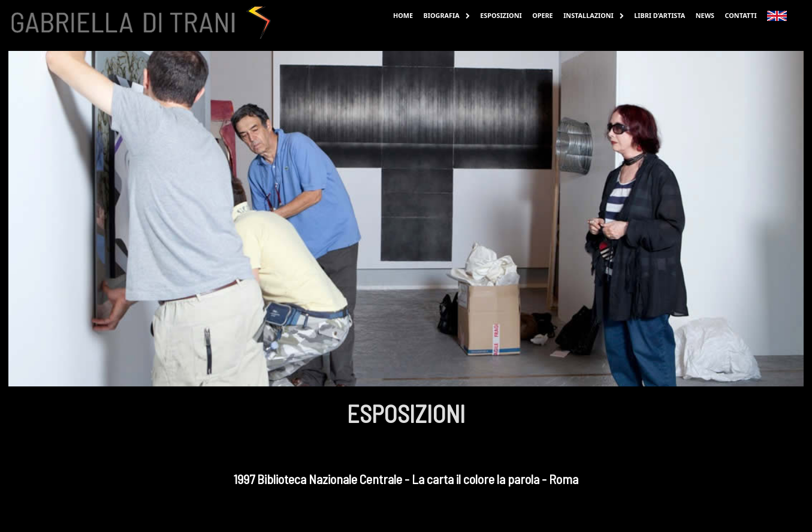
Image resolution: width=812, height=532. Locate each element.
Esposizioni (501, 15)
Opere (543, 15)
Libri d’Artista (659, 15)
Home (403, 15)
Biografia (447, 15)
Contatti (741, 15)
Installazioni (594, 15)
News (705, 15)
